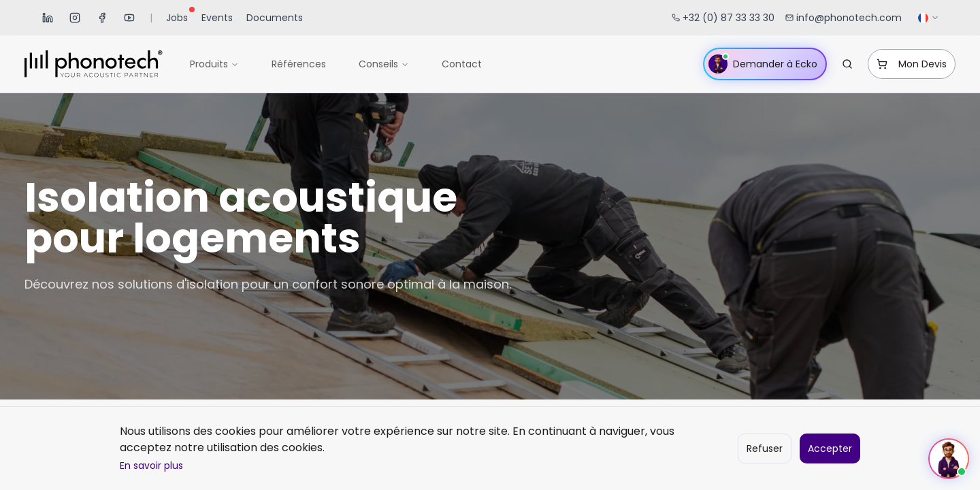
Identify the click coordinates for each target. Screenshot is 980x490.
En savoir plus (151, 465)
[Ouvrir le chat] (949, 459)
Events (217, 18)
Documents (275, 18)
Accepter (830, 448)
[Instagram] (75, 18)
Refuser (765, 448)
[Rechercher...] (847, 64)
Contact (462, 64)
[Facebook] (102, 18)
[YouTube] (129, 18)
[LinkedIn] (48, 18)
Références (299, 64)
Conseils (384, 64)
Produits (214, 64)
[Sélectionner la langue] (929, 18)
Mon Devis (912, 64)
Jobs (180, 16)
